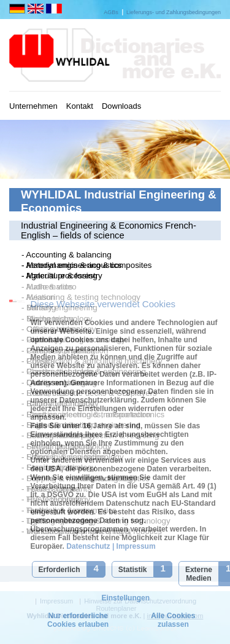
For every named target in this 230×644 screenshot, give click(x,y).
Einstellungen (125, 598)
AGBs (111, 12)
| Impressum (133, 546)
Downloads (121, 106)
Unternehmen (33, 106)
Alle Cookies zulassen (173, 620)
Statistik (133, 570)
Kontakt (80, 106)
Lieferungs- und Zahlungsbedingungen (174, 12)
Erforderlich (59, 570)
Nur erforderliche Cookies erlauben (78, 620)
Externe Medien (199, 574)
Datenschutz (87, 546)
